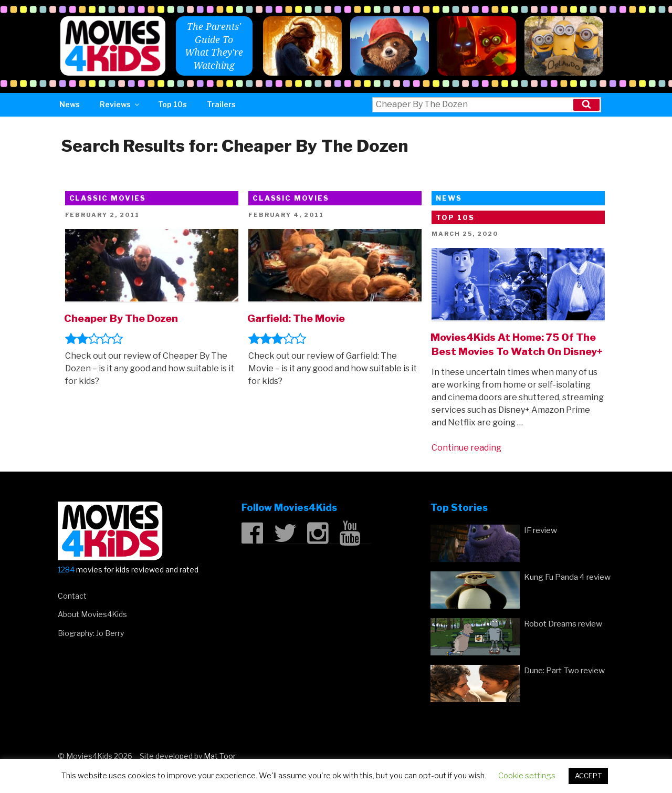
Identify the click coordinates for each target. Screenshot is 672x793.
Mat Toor (220, 756)
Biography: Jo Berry (91, 633)
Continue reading (466, 448)
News (70, 104)
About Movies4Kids (92, 614)
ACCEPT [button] (588, 776)
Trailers (221, 104)
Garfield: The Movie (296, 318)
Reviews (120, 104)
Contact (72, 596)
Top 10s (172, 104)
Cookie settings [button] (527, 776)
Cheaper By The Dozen (121, 318)
